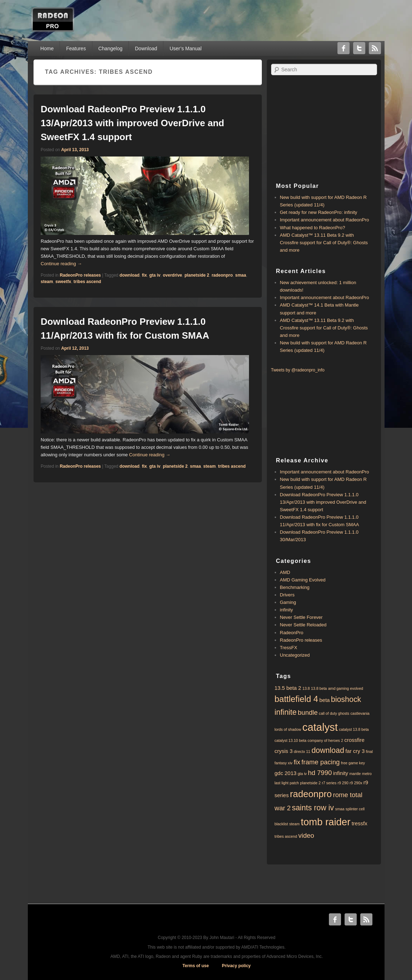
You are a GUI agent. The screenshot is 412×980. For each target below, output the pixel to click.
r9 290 (343, 783)
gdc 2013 (286, 773)
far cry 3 (355, 751)
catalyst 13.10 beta (291, 740)
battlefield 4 (296, 699)
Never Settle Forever (301, 617)
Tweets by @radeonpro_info (298, 370)
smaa (241, 275)
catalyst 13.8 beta (354, 729)
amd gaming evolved (346, 688)
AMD (285, 572)
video (306, 835)
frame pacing (321, 762)
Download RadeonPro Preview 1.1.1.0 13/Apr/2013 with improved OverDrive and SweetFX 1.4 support (132, 123)
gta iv (155, 275)
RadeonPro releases (80, 275)
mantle (355, 774)
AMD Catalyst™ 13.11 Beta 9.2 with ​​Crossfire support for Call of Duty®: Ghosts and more (324, 243)
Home (47, 48)
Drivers (287, 595)
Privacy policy (236, 966)
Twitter (359, 48)
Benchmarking (295, 587)
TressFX (289, 648)
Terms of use (196, 966)
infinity (287, 610)
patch (294, 783)
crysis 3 (284, 751)
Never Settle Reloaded (303, 625)
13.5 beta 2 (288, 688)
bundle (308, 712)
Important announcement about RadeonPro (325, 220)
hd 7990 (320, 773)
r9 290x (356, 783)
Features (76, 48)
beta (324, 700)
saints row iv (313, 808)
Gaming (288, 602)
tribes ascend (87, 282)
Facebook (344, 48)
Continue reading (61, 264)
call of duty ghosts (334, 713)
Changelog (111, 48)
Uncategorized (295, 655)
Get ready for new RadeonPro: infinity (319, 212)
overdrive (172, 275)
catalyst (320, 727)
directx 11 (302, 751)
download (129, 275)
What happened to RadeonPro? (313, 228)
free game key (353, 763)
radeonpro (222, 275)
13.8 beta (319, 688)
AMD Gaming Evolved (303, 580)
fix (144, 275)
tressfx (360, 823)
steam (47, 282)
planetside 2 (197, 275)
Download (146, 48)
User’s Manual (185, 48)
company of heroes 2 (325, 740)
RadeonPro (292, 633)
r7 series (329, 783)
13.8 (306, 688)
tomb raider (325, 822)
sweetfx (63, 282)
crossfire (354, 740)
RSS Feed (375, 48)
